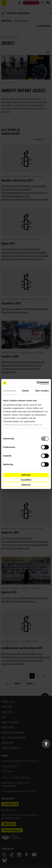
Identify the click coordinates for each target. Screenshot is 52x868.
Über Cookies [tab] (42, 391)
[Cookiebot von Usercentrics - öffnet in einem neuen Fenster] (37, 383)
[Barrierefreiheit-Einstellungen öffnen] (46, 744)
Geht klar (26, 475)
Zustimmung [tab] (9, 391)
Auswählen (26, 480)
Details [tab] (26, 391)
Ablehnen (26, 485)
